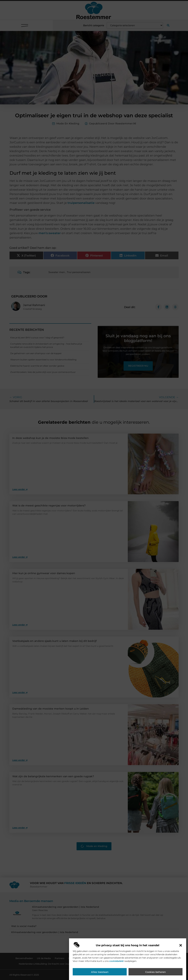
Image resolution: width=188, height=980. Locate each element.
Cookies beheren (156, 972)
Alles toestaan (100, 972)
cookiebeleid (116, 961)
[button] (181, 945)
